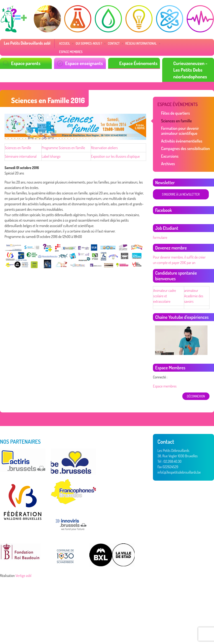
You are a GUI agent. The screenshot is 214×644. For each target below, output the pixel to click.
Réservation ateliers (104, 148)
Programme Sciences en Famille (63, 148)
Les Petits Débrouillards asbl (27, 43)
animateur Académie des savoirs (194, 296)
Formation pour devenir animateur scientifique (180, 131)
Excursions (170, 156)
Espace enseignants (84, 63)
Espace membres (71, 52)
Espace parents (26, 63)
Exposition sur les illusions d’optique (115, 156)
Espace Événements (138, 63)
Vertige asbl (24, 576)
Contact (114, 43)
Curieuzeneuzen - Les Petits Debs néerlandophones (190, 70)
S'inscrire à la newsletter (181, 194)
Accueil (64, 43)
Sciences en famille (176, 121)
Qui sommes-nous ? (89, 43)
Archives (168, 164)
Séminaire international (21, 156)
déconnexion (196, 396)
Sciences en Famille (18, 148)
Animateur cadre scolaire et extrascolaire (165, 296)
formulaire (160, 237)
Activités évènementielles (182, 141)
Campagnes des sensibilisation (185, 148)
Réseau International (141, 43)
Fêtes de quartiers (175, 113)
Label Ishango (51, 156)
